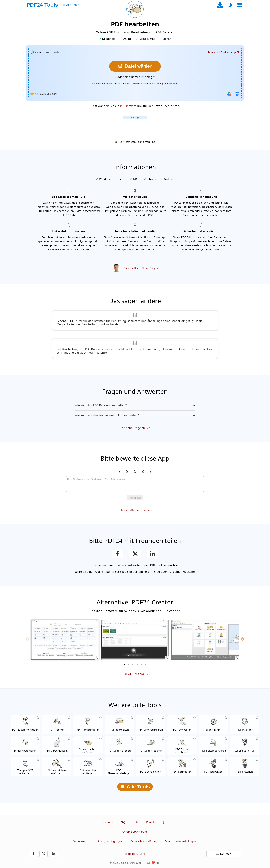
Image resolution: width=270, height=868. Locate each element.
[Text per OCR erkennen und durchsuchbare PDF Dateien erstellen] (25, 767)
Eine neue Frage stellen (135, 428)
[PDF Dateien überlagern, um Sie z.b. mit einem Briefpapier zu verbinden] (119, 767)
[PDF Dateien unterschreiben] (151, 725)
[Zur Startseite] (42, 5)
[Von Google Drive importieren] (229, 94)
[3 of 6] (133, 664)
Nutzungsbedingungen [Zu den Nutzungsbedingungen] (166, 84)
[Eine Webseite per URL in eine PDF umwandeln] (245, 746)
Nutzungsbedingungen (109, 841)
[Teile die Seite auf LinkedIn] (152, 554)
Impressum (80, 841)
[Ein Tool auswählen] (240, 5)
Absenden (135, 498)
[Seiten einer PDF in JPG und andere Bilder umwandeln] (245, 725)
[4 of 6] (137, 664)
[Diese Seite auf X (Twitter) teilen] (135, 554)
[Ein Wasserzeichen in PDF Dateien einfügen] (57, 767)
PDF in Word (128, 106)
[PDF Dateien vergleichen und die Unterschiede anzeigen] (151, 767)
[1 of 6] (124, 664)
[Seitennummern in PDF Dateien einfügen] (88, 767)
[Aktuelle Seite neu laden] (135, 9)
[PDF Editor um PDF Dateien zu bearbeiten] (119, 725)
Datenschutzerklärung (144, 841)
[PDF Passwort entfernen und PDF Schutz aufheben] (88, 746)
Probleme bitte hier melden (133, 510)
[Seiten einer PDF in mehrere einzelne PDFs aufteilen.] (57, 725)
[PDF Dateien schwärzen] (213, 767)
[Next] (243, 639)
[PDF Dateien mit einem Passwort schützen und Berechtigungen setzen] (57, 746)
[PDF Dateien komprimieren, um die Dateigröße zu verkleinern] (88, 725)
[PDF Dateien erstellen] (245, 767)
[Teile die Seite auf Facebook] (118, 554)
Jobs (166, 822)
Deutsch (226, 854)
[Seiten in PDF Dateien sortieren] (213, 746)
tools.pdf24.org (135, 854)
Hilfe (136, 822)
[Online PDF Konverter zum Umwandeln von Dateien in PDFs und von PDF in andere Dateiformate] (182, 725)
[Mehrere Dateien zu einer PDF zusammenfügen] (25, 725)
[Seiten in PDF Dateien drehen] (119, 746)
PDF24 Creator (133, 674)
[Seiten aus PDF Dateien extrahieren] (182, 746)
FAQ (123, 822)
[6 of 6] (146, 664)
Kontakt (151, 822)
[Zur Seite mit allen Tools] (71, 5)
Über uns (107, 822)
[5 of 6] (142, 664)
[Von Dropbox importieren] (237, 94)
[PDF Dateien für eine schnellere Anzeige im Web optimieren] (182, 767)
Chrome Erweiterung (135, 832)
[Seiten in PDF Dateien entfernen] (151, 746)
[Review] (135, 484)
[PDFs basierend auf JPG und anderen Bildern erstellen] (213, 725)
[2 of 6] (129, 664)
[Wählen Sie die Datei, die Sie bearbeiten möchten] (135, 66)
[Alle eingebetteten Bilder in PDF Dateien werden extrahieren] (25, 746)
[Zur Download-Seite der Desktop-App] (220, 5)
